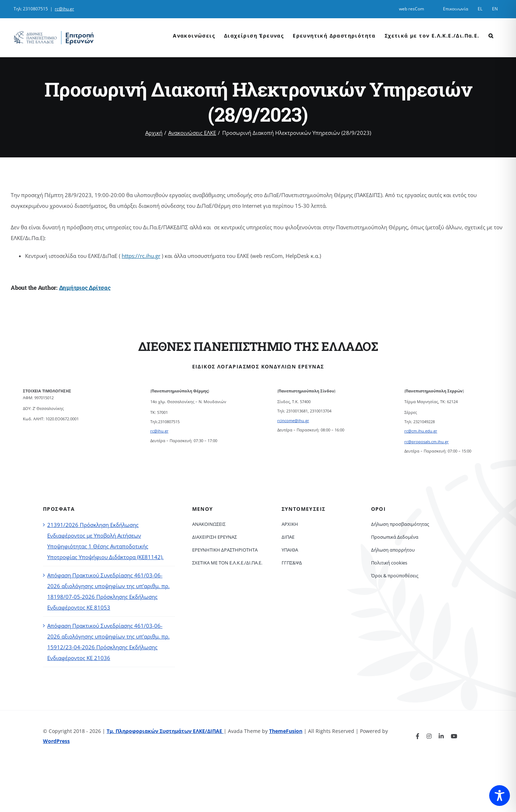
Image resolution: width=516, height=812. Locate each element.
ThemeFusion (286, 731)
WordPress (56, 741)
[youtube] (454, 736)
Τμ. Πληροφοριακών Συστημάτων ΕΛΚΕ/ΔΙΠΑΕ (165, 731)
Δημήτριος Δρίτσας (85, 287)
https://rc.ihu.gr (141, 256)
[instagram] (429, 736)
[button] (491, 35)
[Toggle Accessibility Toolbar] (500, 796)
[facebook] (418, 736)
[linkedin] (441, 736)
